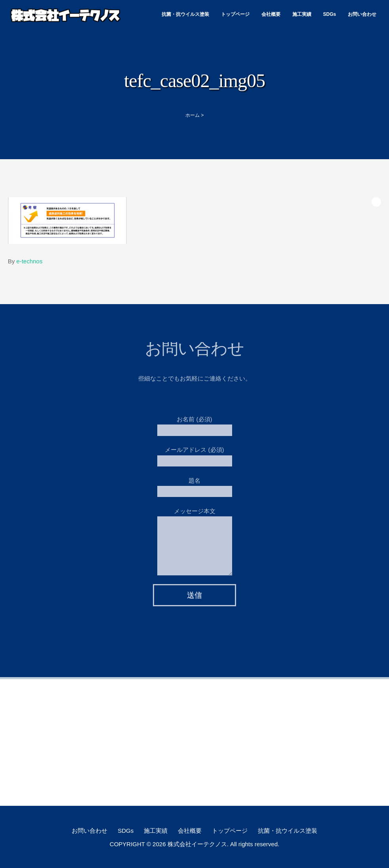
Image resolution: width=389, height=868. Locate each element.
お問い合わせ (362, 14)
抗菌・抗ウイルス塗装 (185, 14)
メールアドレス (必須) (195, 453)
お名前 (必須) (195, 423)
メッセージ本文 (195, 526)
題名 (195, 484)
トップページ (235, 14)
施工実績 (302, 14)
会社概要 (271, 14)
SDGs (330, 14)
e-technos (29, 261)
